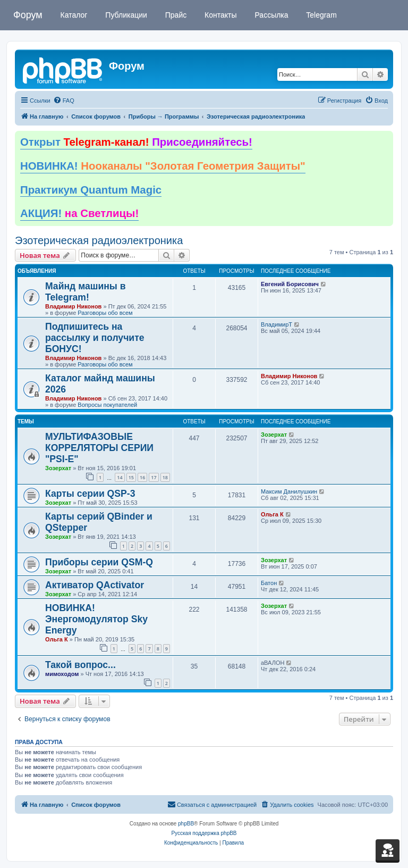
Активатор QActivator (95, 585)
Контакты (219, 15)
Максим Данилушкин (289, 491)
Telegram (321, 15)
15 (131, 477)
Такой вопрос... (80, 665)
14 (120, 477)
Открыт (136, 142)
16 (142, 477)
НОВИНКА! (163, 166)
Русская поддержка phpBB (204, 833)
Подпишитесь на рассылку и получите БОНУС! (95, 338)
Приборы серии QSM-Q (99, 562)
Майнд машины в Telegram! (86, 292)
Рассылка (271, 15)
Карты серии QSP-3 (90, 494)
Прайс (175, 15)
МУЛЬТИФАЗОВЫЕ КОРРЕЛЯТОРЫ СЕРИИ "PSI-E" (99, 448)
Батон (269, 583)
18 (165, 477)
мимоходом (62, 674)
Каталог (73, 15)
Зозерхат (58, 468)
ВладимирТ (277, 324)
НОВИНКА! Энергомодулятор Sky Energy (96, 619)
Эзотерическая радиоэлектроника (99, 240)
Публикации (125, 15)
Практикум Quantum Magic (91, 190)
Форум (28, 15)
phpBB (186, 824)
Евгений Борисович (290, 284)
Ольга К (272, 514)
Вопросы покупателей (107, 405)
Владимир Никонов (73, 306)
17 (154, 477)
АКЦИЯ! (79, 213)
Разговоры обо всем (105, 313)
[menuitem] (64, 101)
